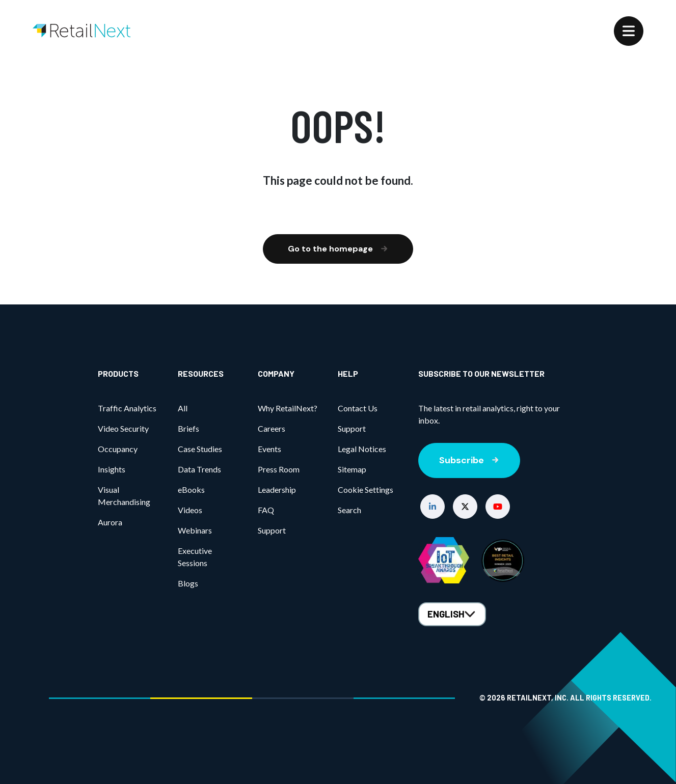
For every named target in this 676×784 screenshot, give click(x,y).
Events (269, 449)
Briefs (188, 428)
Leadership (277, 489)
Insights (112, 469)
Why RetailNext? (288, 408)
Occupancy (118, 449)
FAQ (266, 510)
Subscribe (469, 460)
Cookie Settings (366, 489)
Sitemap (352, 469)
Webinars (195, 530)
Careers (272, 428)
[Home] (82, 31)
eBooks (191, 489)
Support (272, 530)
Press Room (279, 469)
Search (349, 510)
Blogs (188, 583)
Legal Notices (362, 449)
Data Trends (199, 469)
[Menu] (629, 31)
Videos (190, 510)
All (183, 408)
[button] (432, 507)
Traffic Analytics (127, 408)
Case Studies (200, 449)
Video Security (123, 428)
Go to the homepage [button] (338, 249)
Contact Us (358, 408)
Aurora (110, 522)
